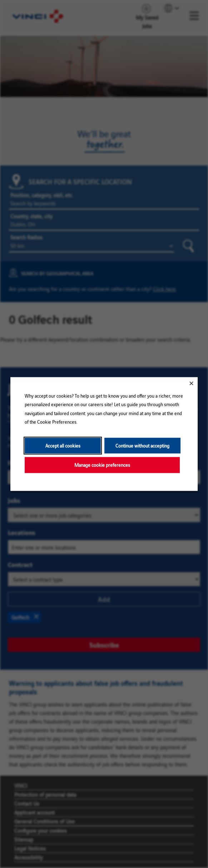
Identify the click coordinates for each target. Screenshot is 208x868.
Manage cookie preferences (102, 465)
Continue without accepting (142, 445)
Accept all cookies (63, 445)
